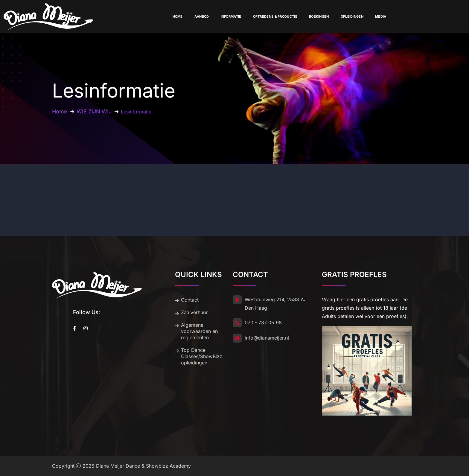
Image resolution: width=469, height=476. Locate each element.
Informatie (231, 16)
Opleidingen (352, 16)
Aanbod (202, 16)
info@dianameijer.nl (267, 338)
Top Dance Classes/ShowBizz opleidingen (202, 356)
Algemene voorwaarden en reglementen (199, 331)
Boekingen (319, 16)
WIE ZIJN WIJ (94, 111)
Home (178, 16)
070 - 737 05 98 (263, 323)
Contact (190, 300)
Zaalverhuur (194, 312)
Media (381, 16)
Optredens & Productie (275, 16)
